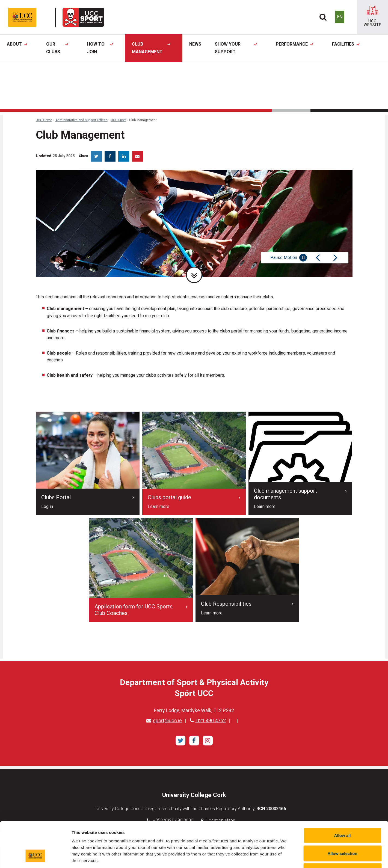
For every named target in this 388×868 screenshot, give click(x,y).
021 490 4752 (208, 720)
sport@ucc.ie (164, 720)
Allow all (343, 796)
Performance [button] (294, 48)
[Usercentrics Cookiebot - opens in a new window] (35, 857)
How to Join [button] (100, 48)
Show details (287, 857)
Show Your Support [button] (236, 48)
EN (340, 17)
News (195, 44)
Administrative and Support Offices (82, 120)
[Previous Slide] (318, 258)
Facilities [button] (346, 48)
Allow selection (342, 814)
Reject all (342, 832)
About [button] (17, 48)
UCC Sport (118, 120)
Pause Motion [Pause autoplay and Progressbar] (289, 258)
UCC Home (44, 120)
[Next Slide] (335, 258)
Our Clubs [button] (57, 48)
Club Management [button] (151, 48)
